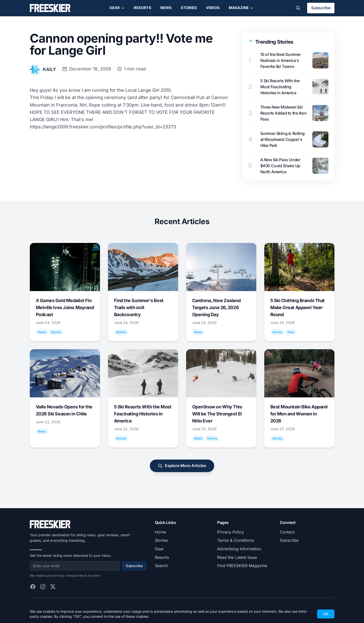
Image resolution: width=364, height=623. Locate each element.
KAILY (49, 69)
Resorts (143, 8)
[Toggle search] (298, 8)
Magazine (241, 8)
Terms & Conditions (236, 540)
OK (326, 614)
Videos (213, 8)
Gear (117, 8)
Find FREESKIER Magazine (242, 566)
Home (160, 532)
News (166, 8)
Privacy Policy (231, 532)
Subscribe (321, 8)
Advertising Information (239, 549)
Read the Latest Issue (237, 557)
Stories (189, 8)
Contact (287, 532)
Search (161, 566)
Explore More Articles (182, 466)
